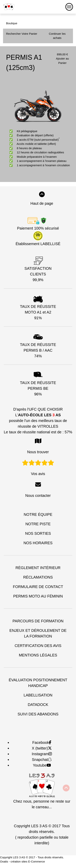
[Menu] (69, 7)
